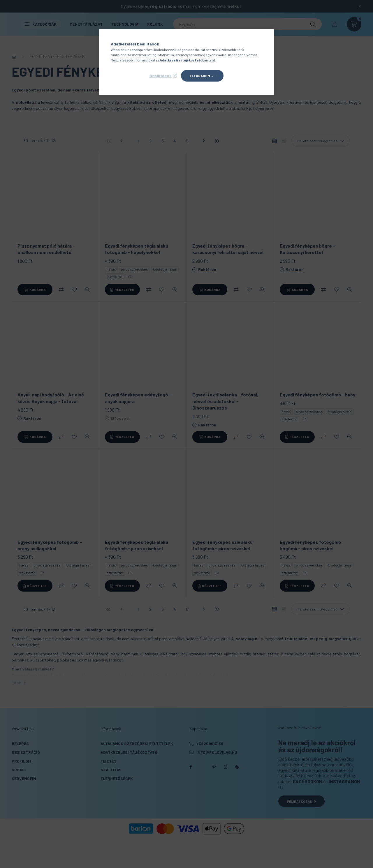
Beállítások (161, 76)
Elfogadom (200, 76)
